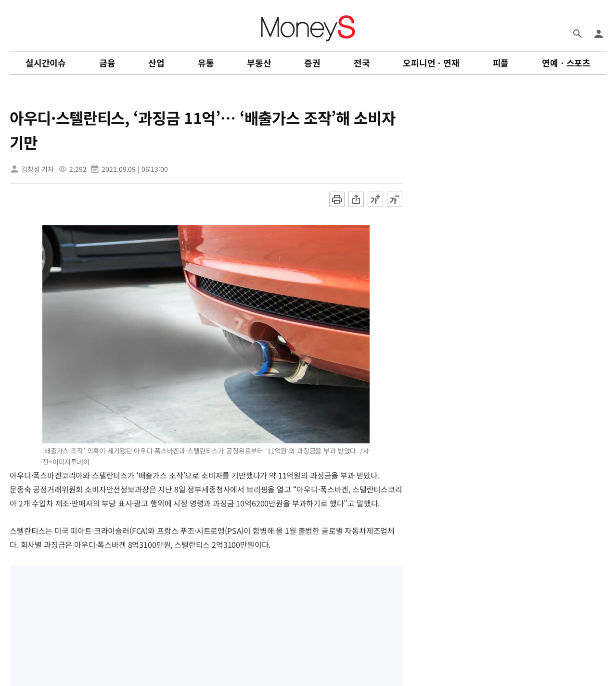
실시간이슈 (46, 63)
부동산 (259, 63)
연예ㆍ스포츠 (566, 63)
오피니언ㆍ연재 (431, 63)
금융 (107, 63)
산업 (156, 63)
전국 (362, 63)
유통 (206, 63)
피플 (501, 63)
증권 (312, 63)
